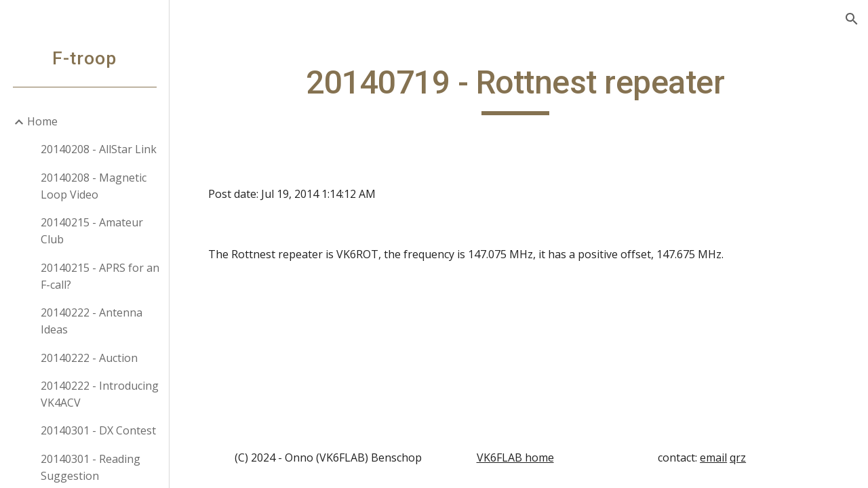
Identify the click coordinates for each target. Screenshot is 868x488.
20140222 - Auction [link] (89, 358)
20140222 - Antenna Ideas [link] (92, 321)
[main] (519, 89)
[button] (852, 19)
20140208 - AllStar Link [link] (99, 149)
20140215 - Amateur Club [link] (92, 231)
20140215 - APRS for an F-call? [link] (100, 276)
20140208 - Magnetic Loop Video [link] (94, 186)
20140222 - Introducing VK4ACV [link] (100, 394)
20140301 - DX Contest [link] (98, 430)
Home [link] (42, 121)
